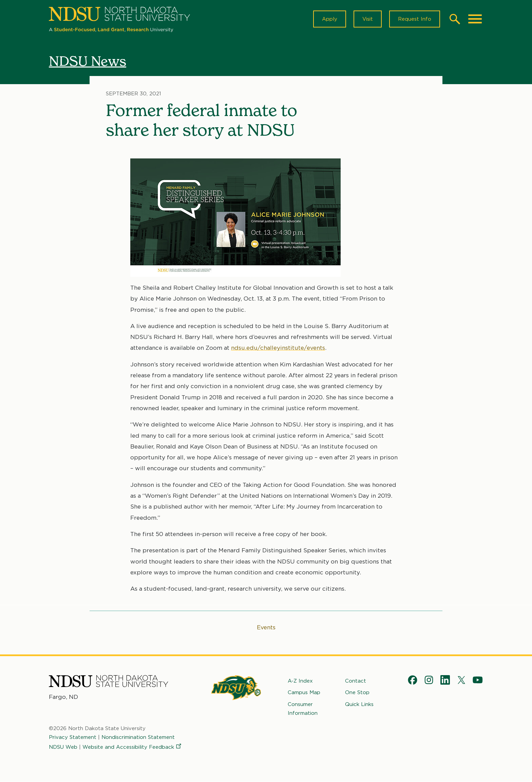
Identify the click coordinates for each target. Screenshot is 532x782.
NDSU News (88, 61)
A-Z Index (300, 681)
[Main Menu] (475, 19)
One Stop (357, 692)
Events (266, 627)
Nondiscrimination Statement (138, 737)
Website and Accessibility (132, 747)
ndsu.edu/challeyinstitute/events (278, 348)
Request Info (415, 19)
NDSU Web (63, 747)
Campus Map (304, 692)
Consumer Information (303, 709)
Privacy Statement (73, 737)
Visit (368, 19)
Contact (356, 681)
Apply (330, 19)
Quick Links (359, 704)
